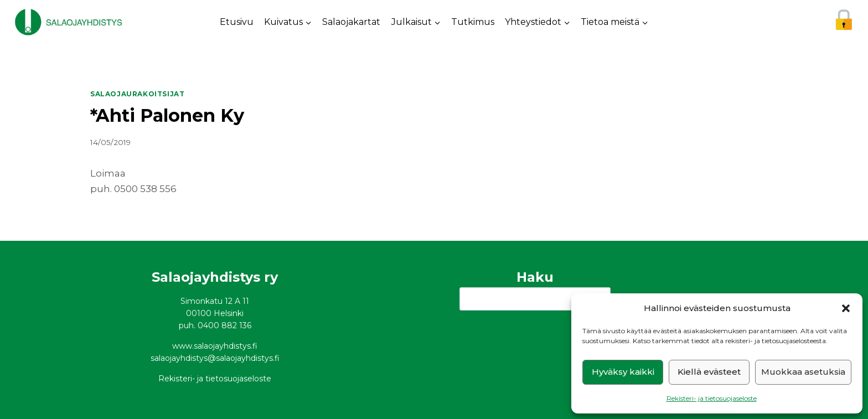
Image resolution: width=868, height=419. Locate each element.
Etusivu (237, 22)
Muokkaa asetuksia (803, 372)
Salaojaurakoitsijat (137, 94)
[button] (846, 308)
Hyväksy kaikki (623, 372)
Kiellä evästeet (709, 372)
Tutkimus (473, 22)
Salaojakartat (351, 22)
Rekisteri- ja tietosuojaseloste (712, 398)
